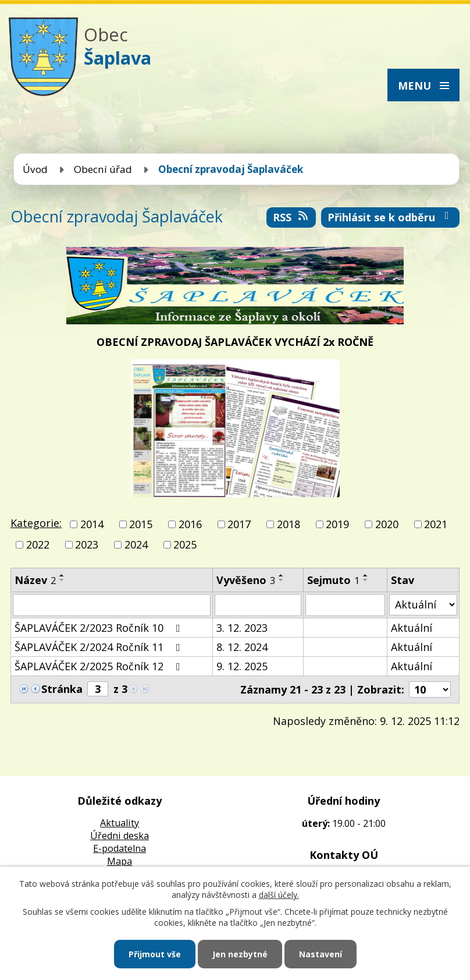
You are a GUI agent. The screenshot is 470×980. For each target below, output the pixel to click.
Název (35, 580)
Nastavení (321, 954)
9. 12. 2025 (242, 666)
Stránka (62, 689)
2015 (141, 524)
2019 (337, 524)
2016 (190, 524)
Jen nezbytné (240, 954)
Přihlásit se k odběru (391, 217)
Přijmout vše (155, 954)
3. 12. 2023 (242, 628)
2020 (387, 524)
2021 (436, 524)
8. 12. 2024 (242, 647)
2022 (38, 545)
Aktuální (412, 628)
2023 (87, 545)
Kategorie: (36, 523)
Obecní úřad (103, 169)
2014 (92, 524)
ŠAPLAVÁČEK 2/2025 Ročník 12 (100, 666)
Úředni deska (120, 836)
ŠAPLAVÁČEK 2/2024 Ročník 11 (100, 647)
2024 (136, 545)
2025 (185, 545)
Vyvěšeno (246, 580)
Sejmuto (333, 580)
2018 (289, 524)
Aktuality (120, 823)
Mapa (120, 861)
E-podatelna (120, 848)
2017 (239, 524)
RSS (291, 217)
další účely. (279, 895)
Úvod (35, 169)
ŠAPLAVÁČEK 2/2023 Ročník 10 (100, 628)
